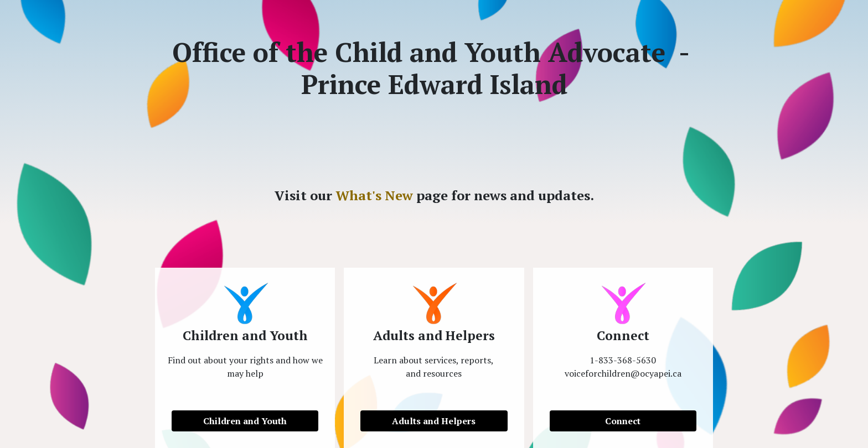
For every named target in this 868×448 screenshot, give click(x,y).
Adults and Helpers (434, 421)
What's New (374, 195)
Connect (623, 421)
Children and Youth (245, 421)
